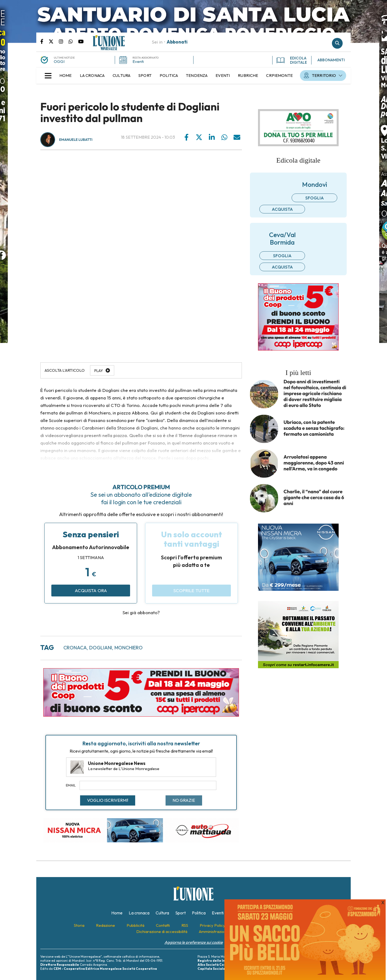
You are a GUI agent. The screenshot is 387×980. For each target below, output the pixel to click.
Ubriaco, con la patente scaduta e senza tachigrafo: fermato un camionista (314, 428)
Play (99, 371)
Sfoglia (315, 198)
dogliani (101, 648)
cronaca (75, 648)
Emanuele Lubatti (76, 140)
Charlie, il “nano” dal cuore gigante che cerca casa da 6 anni (314, 498)
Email (71, 785)
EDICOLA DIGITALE (292, 60)
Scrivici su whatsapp (73, 41)
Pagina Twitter (54, 41)
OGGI (59, 61)
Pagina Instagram (64, 41)
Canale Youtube (81, 41)
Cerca (337, 43)
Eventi (138, 61)
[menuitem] (66, 76)
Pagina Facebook (44, 41)
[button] (48, 76)
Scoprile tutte (191, 590)
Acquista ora (91, 590)
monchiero (129, 648)
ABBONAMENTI (331, 60)
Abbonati (177, 42)
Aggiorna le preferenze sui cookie (194, 942)
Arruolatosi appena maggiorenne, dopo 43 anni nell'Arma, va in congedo (314, 463)
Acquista (282, 209)
